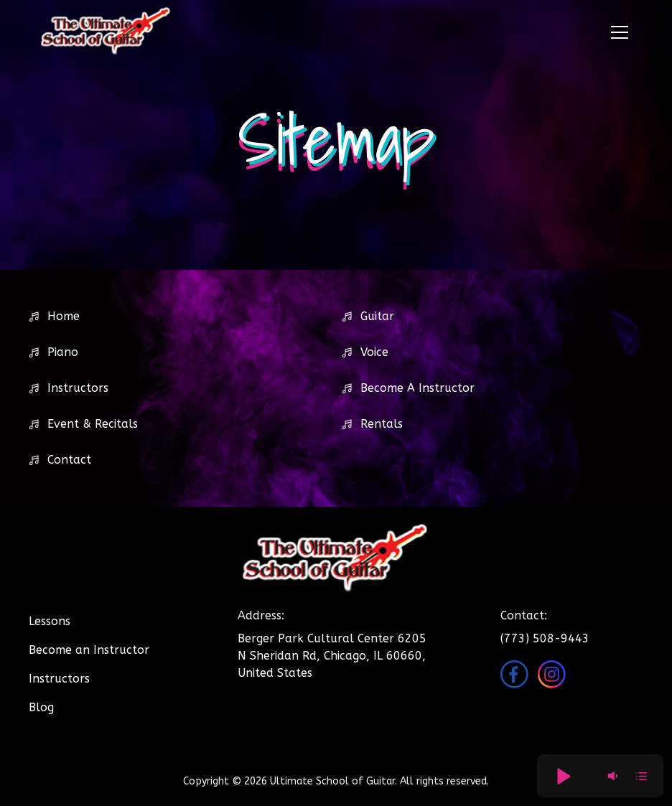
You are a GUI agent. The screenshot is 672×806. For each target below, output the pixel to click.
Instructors (78, 388)
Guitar (377, 316)
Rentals (382, 424)
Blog (41, 707)
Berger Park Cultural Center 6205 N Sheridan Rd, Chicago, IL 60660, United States (332, 656)
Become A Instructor (417, 388)
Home (64, 316)
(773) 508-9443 (545, 638)
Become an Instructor (89, 650)
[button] (617, 32)
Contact (69, 460)
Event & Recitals (93, 424)
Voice (374, 352)
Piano (63, 352)
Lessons (50, 621)
